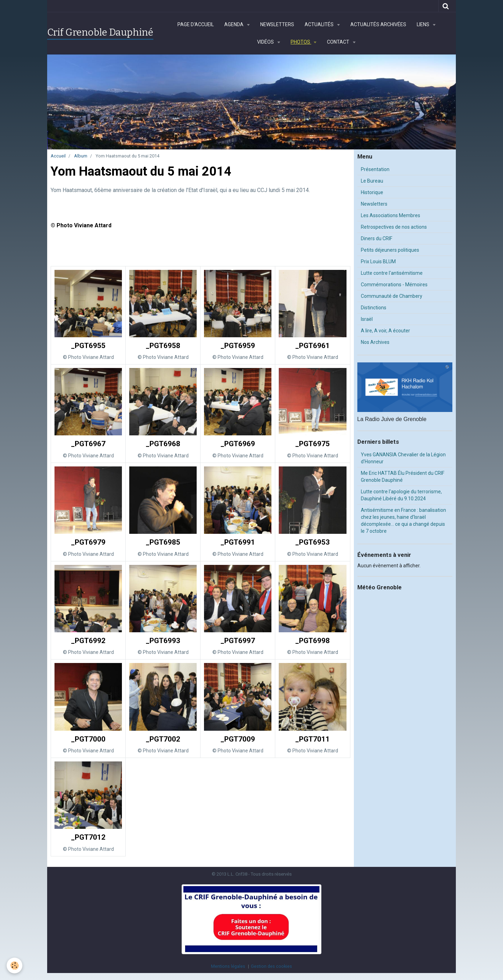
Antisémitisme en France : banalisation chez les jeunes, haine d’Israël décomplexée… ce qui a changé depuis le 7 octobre (403, 521)
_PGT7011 (312, 739)
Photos (301, 42)
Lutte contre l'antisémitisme (392, 273)
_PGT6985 (163, 542)
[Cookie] (15, 966)
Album (81, 156)
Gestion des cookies (271, 966)
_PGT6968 (163, 444)
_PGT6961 (312, 346)
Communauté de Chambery (392, 296)
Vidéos (266, 42)
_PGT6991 (238, 542)
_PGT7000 (88, 739)
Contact (339, 42)
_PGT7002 (163, 739)
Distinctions (374, 308)
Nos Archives (375, 342)
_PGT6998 (312, 641)
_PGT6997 (238, 641)
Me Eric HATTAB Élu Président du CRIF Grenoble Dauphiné (403, 477)
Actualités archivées (378, 24)
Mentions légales (228, 966)
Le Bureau (372, 181)
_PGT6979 (88, 542)
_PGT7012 (88, 838)
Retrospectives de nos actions (394, 227)
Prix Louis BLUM (378, 261)
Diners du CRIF (377, 238)
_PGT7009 (238, 739)
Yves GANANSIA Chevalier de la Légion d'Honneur (403, 458)
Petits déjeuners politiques (390, 250)
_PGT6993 (163, 641)
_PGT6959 (238, 346)
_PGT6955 (88, 346)
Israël (367, 319)
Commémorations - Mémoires (394, 285)
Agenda (234, 24)
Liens (424, 24)
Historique (372, 192)
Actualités (320, 24)
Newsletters (277, 24)
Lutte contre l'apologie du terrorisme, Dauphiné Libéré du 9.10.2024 (401, 495)
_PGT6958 (163, 346)
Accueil (58, 156)
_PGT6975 (312, 444)
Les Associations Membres (391, 215)
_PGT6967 (88, 444)
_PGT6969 (238, 444)
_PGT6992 (88, 641)
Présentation (375, 169)
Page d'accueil (196, 24)
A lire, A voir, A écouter (385, 331)
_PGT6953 (312, 542)
